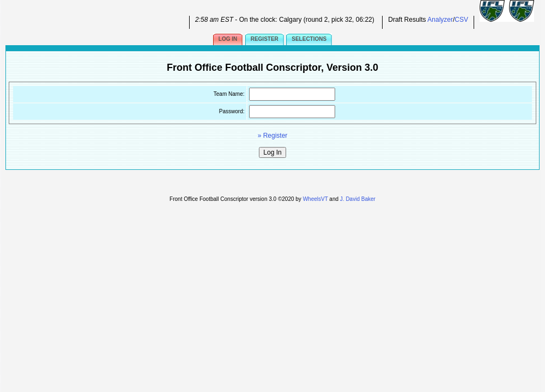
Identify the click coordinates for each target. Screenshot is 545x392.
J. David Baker (358, 199)
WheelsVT (316, 199)
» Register (273, 136)
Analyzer (440, 20)
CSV (461, 20)
